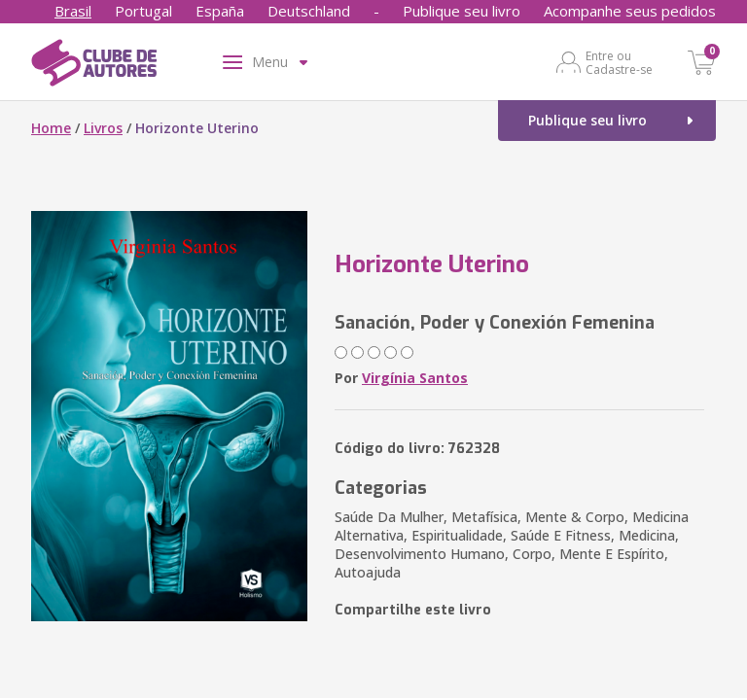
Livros (103, 128)
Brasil (73, 11)
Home (51, 128)
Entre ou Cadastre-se (619, 62)
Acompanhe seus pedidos (630, 11)
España (220, 11)
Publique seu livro (462, 11)
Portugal (143, 11)
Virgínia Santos (415, 378)
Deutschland (309, 11)
